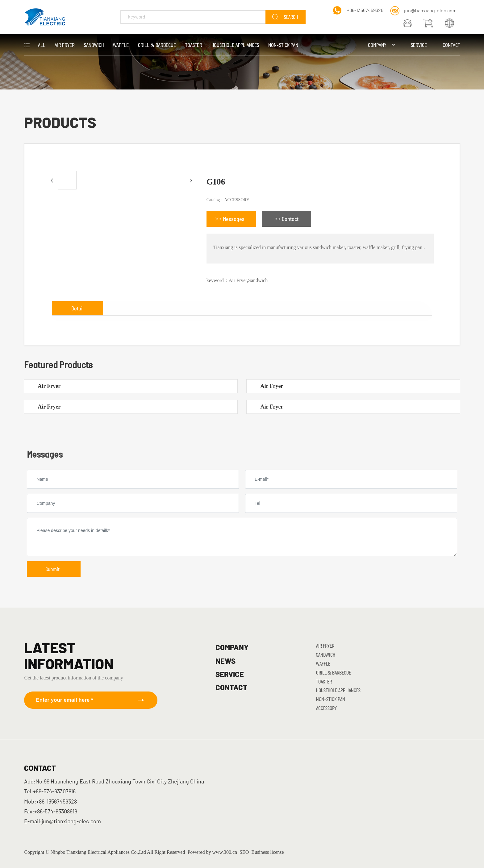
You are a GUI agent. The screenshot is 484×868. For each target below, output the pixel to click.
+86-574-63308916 (56, 812)
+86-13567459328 (365, 10)
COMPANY (232, 648)
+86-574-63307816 (54, 792)
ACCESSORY (237, 200)
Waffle (323, 664)
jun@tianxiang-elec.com (430, 11)
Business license (267, 852)
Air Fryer (49, 386)
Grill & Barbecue (334, 673)
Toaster (324, 681)
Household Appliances (338, 690)
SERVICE (230, 675)
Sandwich (326, 655)
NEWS (225, 662)
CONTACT (231, 688)
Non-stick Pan (331, 699)
